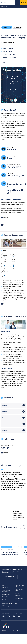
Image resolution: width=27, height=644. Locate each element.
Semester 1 (5, 405)
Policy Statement (19, 598)
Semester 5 (5, 430)
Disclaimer (17, 596)
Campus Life (5, 597)
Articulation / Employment (9, 57)
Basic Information (7, 51)
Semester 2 (5, 412)
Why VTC (4, 599)
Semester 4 (5, 424)
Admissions (5, 588)
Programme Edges (7, 49)
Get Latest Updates (10, 577)
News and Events (6, 594)
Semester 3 (5, 418)
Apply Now (23, 2)
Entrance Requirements (8, 54)
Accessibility (18, 601)
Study (4, 585)
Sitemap (17, 593)
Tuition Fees (5, 63)
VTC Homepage (6, 606)
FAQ (16, 603)
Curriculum (5, 60)
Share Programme (8, 42)
